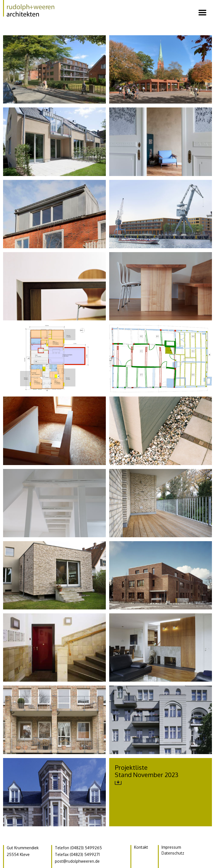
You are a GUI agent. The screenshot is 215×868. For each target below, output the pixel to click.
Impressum (171, 847)
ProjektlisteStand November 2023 (147, 775)
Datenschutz (173, 853)
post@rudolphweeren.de (77, 861)
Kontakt (141, 847)
